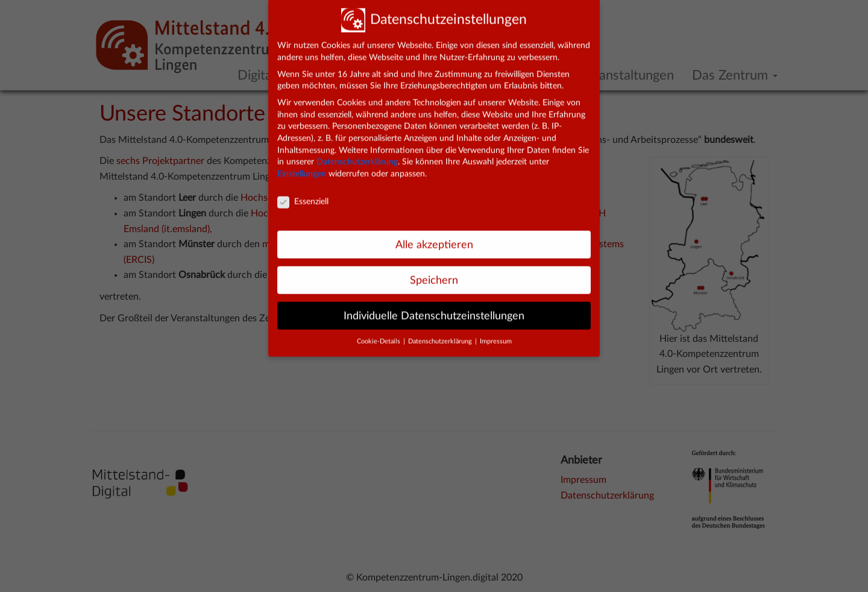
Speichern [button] (434, 274)
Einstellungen (302, 168)
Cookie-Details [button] (379, 335)
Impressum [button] (496, 335)
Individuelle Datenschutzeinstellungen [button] (434, 309)
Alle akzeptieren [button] (434, 238)
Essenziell (303, 196)
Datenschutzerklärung (357, 156)
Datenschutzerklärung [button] (441, 335)
